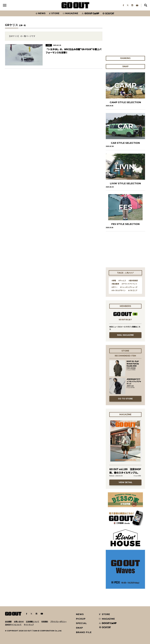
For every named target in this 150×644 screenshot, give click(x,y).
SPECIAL (81, 623)
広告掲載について (33, 622)
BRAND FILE (84, 632)
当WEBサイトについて (13, 625)
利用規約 (45, 622)
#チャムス (122, 281)
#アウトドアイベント (130, 284)
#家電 (114, 281)
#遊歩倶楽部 (133, 281)
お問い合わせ (19, 622)
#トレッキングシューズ (129, 287)
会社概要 (8, 622)
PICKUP (81, 619)
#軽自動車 (115, 284)
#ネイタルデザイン (119, 290)
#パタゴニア (133, 290)
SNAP (79, 628)
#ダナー (115, 287)
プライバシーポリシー (58, 622)
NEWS (80, 614)
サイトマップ (29, 625)
